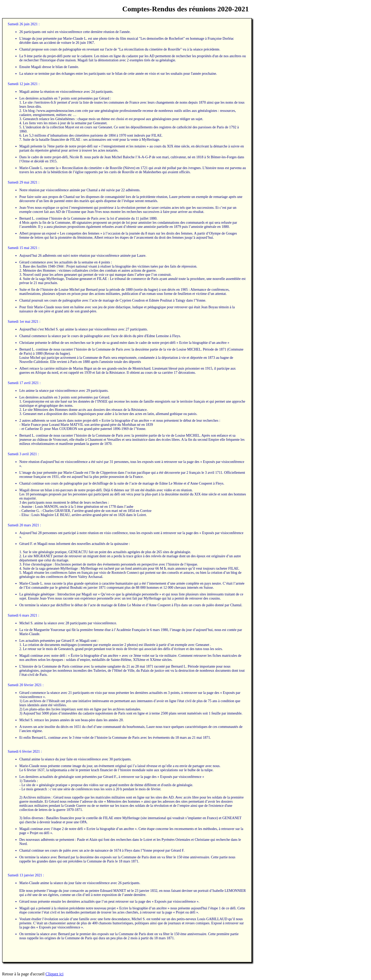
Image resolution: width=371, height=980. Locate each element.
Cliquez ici (55, 974)
